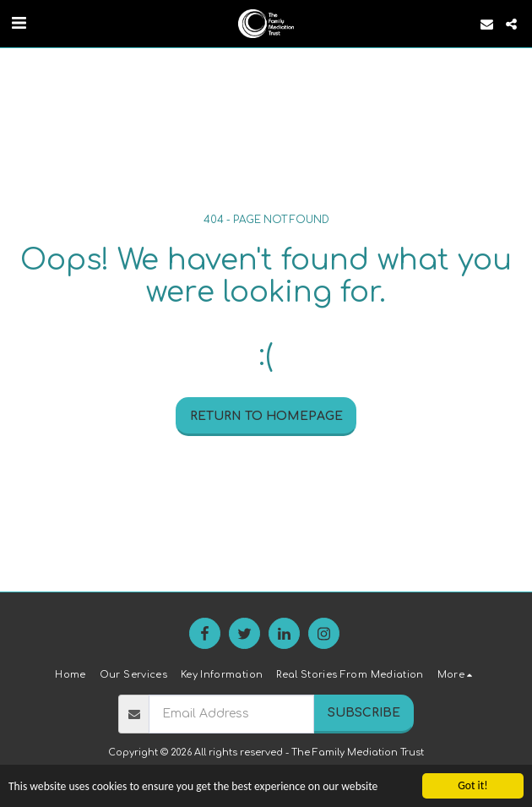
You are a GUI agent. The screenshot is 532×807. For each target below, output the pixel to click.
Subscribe (364, 713)
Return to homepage (266, 416)
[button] (19, 23)
